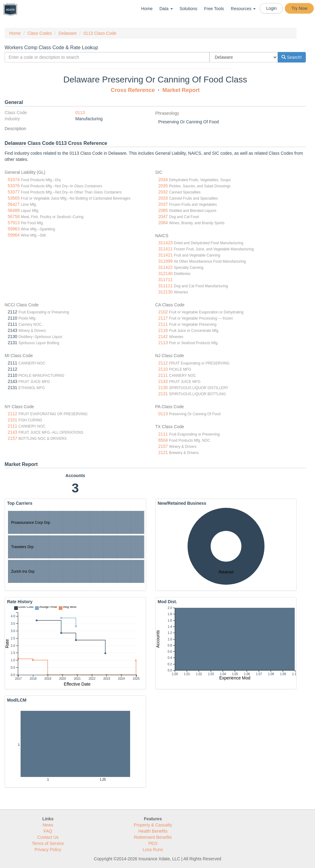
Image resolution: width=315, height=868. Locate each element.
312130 (166, 292)
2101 (12, 420)
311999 (166, 261)
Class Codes (40, 33)
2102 (163, 312)
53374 (14, 180)
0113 (80, 113)
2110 (163, 369)
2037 (163, 204)
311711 (166, 280)
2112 (163, 363)
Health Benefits (153, 831)
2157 (12, 438)
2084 (163, 223)
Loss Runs (153, 850)
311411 (166, 249)
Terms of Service (48, 843)
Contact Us (48, 837)
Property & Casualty (153, 825)
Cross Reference (133, 90)
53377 (14, 192)
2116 (163, 330)
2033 (163, 198)
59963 (14, 229)
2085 (163, 210)
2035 (163, 186)
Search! (292, 57)
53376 (14, 186)
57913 (14, 223)
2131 (163, 394)
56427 (14, 204)
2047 (163, 217)
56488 (14, 210)
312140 (166, 273)
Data (166, 9)
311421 (166, 255)
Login (271, 8)
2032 (163, 192)
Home (147, 9)
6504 (163, 440)
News (48, 825)
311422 (166, 267)
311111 (166, 286)
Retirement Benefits (153, 837)
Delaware (68, 33)
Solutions (189, 9)
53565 (14, 198)
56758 (14, 217)
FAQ (48, 831)
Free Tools (214, 9)
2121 (163, 452)
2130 (163, 388)
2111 (163, 324)
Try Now (299, 8)
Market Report (181, 90)
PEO (153, 843)
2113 (163, 343)
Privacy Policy (48, 850)
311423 (166, 243)
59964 (14, 235)
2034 (163, 180)
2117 (163, 318)
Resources (243, 9)
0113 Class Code (100, 33)
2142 (163, 336)
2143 (163, 381)
